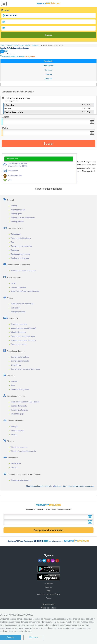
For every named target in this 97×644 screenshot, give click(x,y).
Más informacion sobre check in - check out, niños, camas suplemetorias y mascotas (60, 486)
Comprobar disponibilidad (49, 530)
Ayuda (48, 598)
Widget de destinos (48, 608)
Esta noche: (9, 105)
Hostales (35, 45)
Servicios (48, 70)
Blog (48, 591)
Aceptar (10, 637)
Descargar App (48, 604)
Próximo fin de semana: (14, 112)
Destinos (48, 587)
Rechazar (34, 637)
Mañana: (8, 109)
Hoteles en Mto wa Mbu (22, 45)
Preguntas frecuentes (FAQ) (49, 594)
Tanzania (9, 45)
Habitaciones (48, 65)
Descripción (48, 61)
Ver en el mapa (30, 56)
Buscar (48, 35)
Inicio (2, 45)
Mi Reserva (49, 583)
